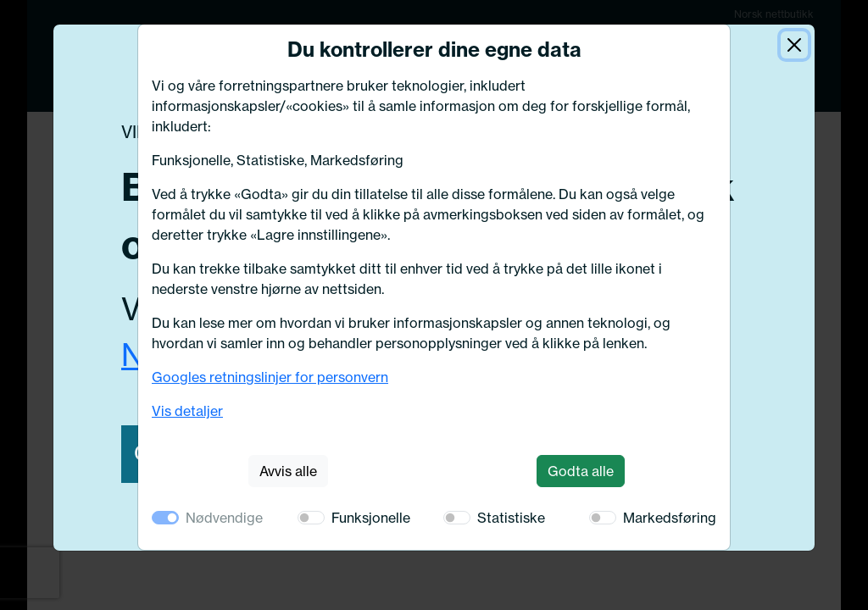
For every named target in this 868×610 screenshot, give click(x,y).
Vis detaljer (187, 411)
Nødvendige (224, 518)
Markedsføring (670, 518)
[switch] (311, 518)
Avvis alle (288, 471)
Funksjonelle (371, 518)
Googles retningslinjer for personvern (270, 377)
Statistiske (511, 518)
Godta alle (581, 471)
